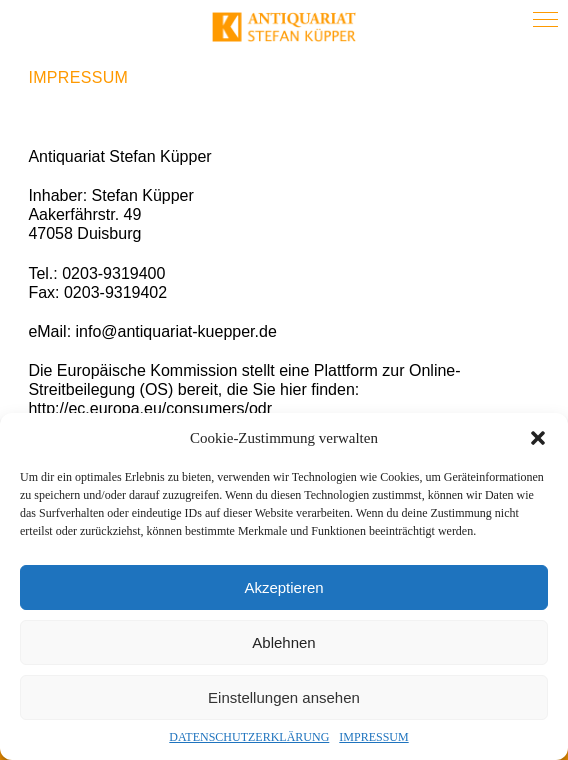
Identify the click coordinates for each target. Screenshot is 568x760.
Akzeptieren (283, 587)
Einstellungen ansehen (284, 697)
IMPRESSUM (373, 737)
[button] (538, 438)
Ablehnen (283, 642)
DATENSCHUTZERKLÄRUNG (249, 737)
